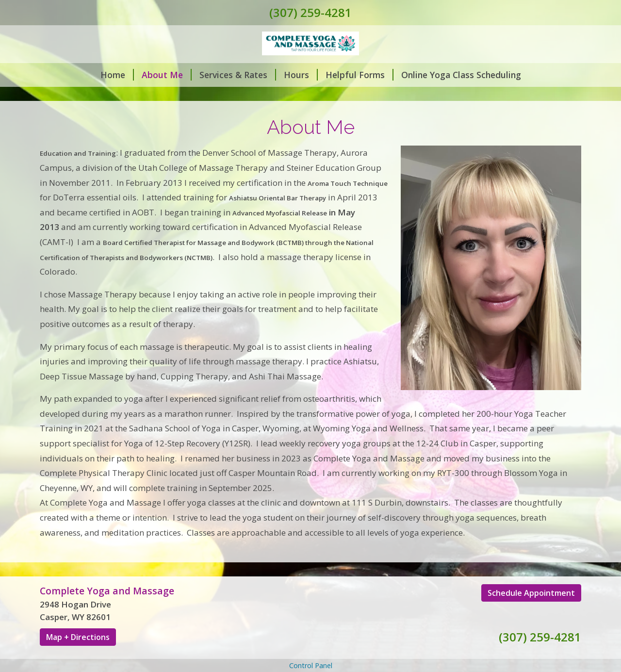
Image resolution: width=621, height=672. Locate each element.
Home (117, 75)
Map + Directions (78, 637)
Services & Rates (238, 75)
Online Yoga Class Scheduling (461, 75)
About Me (167, 75)
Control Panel (311, 665)
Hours (301, 75)
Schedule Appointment (531, 593)
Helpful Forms (360, 75)
